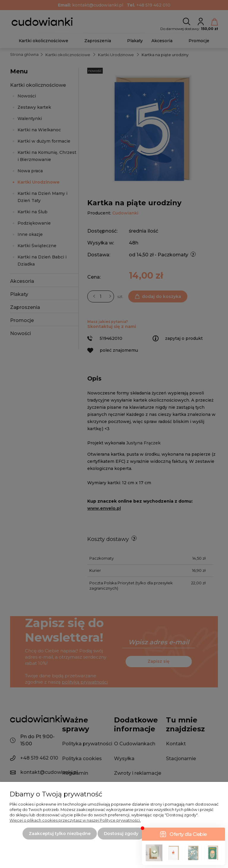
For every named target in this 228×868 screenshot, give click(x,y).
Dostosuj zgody (121, 834)
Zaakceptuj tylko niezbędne (60, 834)
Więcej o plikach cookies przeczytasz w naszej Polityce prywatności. (75, 820)
